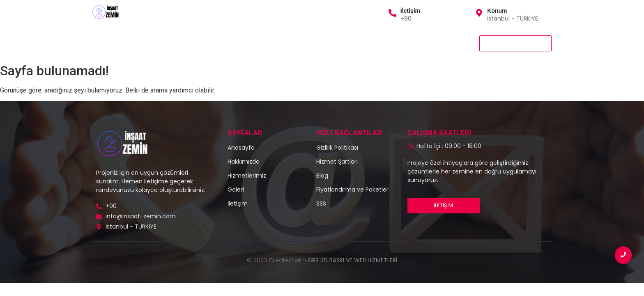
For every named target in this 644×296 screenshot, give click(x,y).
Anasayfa (109, 43)
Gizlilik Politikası (295, 43)
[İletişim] (392, 14)
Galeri (250, 43)
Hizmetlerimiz (160, 43)
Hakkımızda (210, 43)
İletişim (410, 11)
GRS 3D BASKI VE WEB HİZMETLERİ (352, 260)
